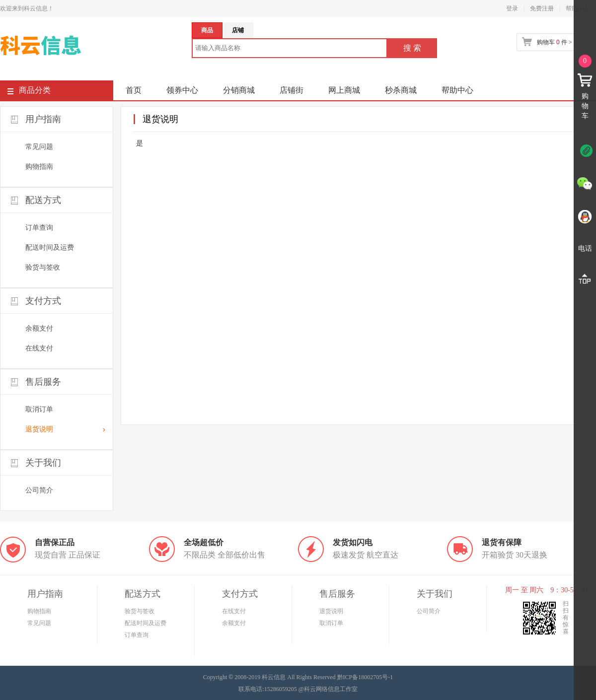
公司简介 (39, 490)
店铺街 (292, 90)
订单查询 (39, 228)
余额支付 (39, 328)
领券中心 (182, 90)
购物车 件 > (554, 42)
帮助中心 (457, 90)
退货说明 (39, 429)
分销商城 (239, 90)
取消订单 (39, 409)
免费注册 (542, 8)
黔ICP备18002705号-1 (365, 677)
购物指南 (39, 167)
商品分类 (29, 92)
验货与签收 (43, 267)
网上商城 (344, 90)
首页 (134, 90)
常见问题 (39, 147)
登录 (512, 8)
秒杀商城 (401, 90)
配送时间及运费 (50, 247)
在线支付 (39, 348)
